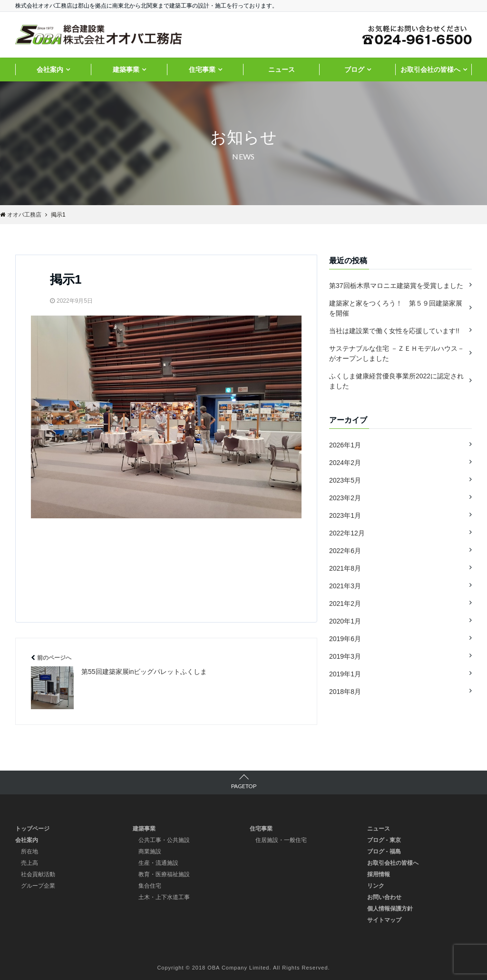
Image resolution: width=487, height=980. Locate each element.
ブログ (354, 69)
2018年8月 (345, 692)
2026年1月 (345, 445)
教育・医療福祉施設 (164, 874)
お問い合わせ (384, 897)
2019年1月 (345, 674)
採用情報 (379, 874)
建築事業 (126, 69)
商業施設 (150, 851)
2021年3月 (345, 586)
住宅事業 (202, 69)
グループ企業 (38, 886)
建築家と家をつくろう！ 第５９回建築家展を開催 (396, 308)
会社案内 (50, 69)
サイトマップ (384, 920)
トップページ (32, 829)
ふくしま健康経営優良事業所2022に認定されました (396, 381)
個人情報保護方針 (390, 909)
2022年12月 (347, 533)
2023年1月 (345, 515)
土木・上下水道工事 (164, 897)
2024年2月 (345, 463)
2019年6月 (345, 639)
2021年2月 (345, 604)
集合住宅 (150, 886)
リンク (376, 886)
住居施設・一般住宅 (281, 840)
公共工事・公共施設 (164, 840)
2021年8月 (345, 568)
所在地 (29, 851)
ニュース (282, 69)
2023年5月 (345, 480)
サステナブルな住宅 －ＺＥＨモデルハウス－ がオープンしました (397, 353)
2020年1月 (345, 621)
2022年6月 (345, 551)
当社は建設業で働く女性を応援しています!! (394, 331)
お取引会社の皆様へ (430, 69)
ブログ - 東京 (384, 840)
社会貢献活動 (38, 874)
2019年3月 (345, 656)
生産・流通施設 (158, 863)
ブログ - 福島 (384, 851)
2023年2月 (345, 498)
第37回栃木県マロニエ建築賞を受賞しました (396, 286)
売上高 (29, 863)
